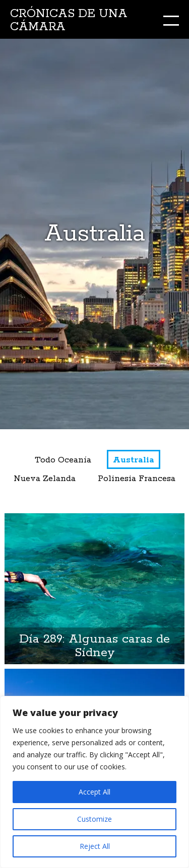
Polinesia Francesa (137, 479)
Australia (134, 460)
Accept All (94, 792)
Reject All (95, 846)
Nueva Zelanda (45, 479)
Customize (94, 819)
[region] (94, 782)
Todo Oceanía (63, 460)
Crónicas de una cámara (69, 20)
